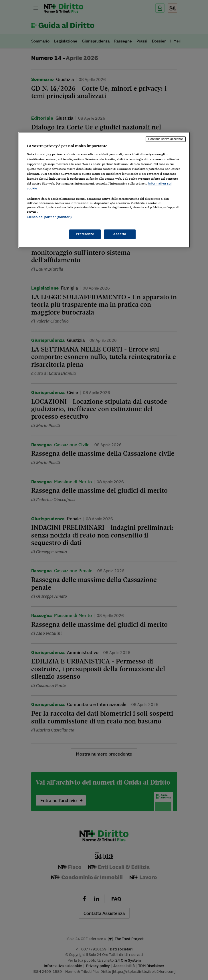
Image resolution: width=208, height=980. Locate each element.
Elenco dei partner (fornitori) (49, 217)
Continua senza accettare (166, 139)
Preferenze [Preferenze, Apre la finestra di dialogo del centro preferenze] (85, 234)
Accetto (120, 234)
